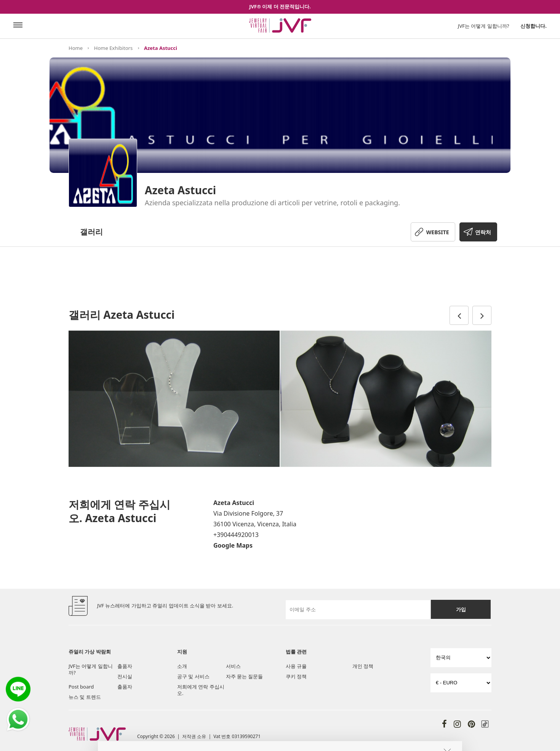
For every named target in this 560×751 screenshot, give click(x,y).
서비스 (233, 666)
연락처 (483, 232)
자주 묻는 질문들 (245, 676)
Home (76, 48)
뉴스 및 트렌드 (85, 697)
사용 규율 (296, 666)
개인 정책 (363, 666)
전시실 (125, 676)
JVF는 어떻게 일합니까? (484, 26)
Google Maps (233, 545)
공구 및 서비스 (193, 676)
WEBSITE (438, 232)
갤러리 (91, 232)
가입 (461, 609)
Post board (81, 687)
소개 (182, 666)
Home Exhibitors (113, 48)
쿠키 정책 (296, 676)
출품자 (125, 666)
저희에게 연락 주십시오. (201, 690)
